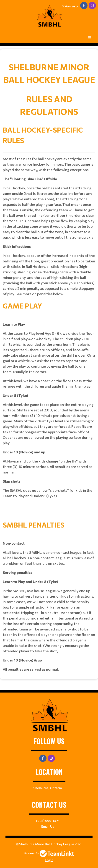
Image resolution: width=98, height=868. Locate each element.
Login (49, 860)
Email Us (48, 826)
